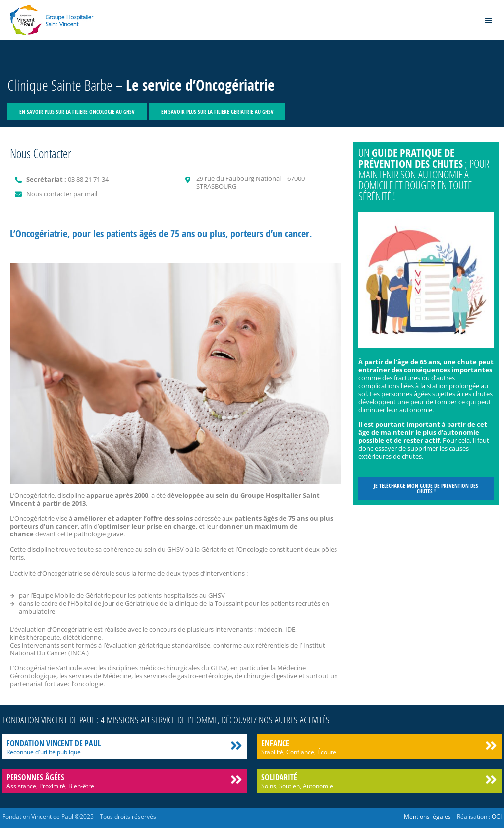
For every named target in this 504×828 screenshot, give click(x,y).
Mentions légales (427, 816)
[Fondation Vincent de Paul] (237, 745)
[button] (489, 20)
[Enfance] (491, 745)
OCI (497, 816)
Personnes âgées (35, 777)
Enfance (275, 743)
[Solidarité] (491, 780)
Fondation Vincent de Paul (54, 743)
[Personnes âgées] (237, 780)
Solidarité (279, 777)
